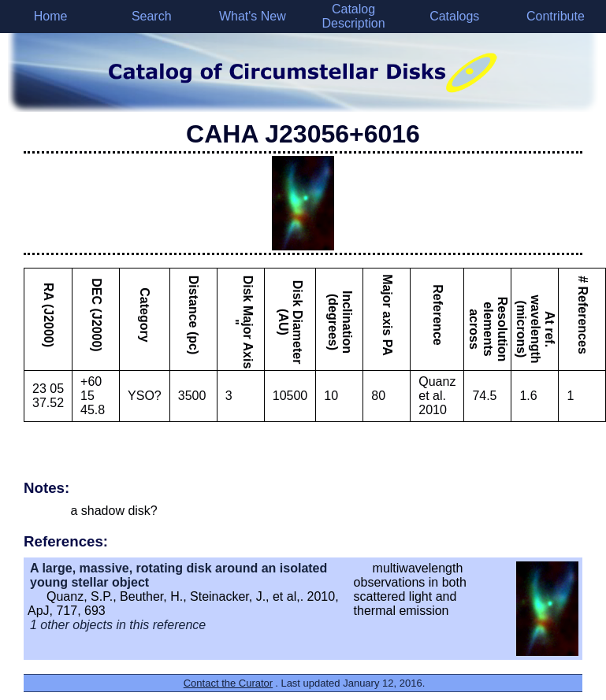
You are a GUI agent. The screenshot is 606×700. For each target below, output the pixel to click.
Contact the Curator (228, 683)
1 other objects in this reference (118, 625)
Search (152, 16)
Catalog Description (354, 16)
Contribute (556, 16)
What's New (253, 16)
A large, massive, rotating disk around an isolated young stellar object (178, 575)
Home (51, 16)
